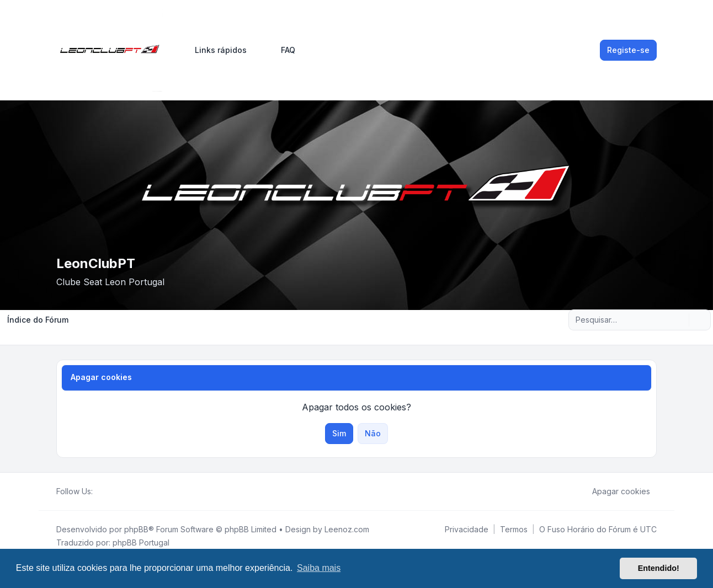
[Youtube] (117, 491)
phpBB (136, 529)
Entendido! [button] (659, 568)
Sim (339, 433)
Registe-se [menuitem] (628, 50)
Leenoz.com (347, 529)
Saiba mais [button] (319, 568)
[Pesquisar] (679, 320)
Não (373, 433)
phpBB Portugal (141, 542)
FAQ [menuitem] (281, 50)
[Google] (126, 491)
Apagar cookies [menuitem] (614, 491)
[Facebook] (99, 491)
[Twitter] (108, 491)
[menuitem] (216, 50)
